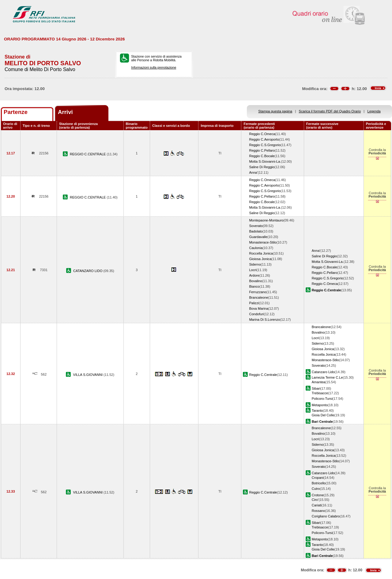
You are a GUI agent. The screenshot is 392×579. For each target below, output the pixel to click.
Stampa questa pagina (275, 111)
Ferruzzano (258, 292)
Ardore (254, 275)
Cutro (316, 489)
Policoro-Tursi (322, 399)
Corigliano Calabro (326, 516)
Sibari (316, 388)
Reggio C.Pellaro (262, 150)
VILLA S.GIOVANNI (89, 375)
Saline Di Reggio (262, 167)
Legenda (374, 111)
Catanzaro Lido (323, 372)
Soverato (256, 226)
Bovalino (256, 281)
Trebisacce (320, 393)
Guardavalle (258, 237)
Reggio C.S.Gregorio (265, 145)
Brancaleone (258, 297)
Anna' (253, 172)
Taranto (317, 411)
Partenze (16, 112)
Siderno (255, 264)
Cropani (318, 478)
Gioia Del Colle (323, 415)
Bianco (254, 286)
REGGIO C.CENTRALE (88, 154)
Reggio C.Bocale (262, 156)
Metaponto (320, 405)
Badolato (256, 231)
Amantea (318, 382)
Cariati (317, 505)
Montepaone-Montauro (266, 220)
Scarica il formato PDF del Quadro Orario (330, 111)
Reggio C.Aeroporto (264, 139)
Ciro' (315, 500)
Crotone (318, 495)
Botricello (319, 483)
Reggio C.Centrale (263, 375)
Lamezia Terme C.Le (327, 377)
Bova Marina (258, 308)
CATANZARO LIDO (88, 271)
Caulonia (256, 248)
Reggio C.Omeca (262, 134)
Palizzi (254, 303)
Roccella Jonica (261, 253)
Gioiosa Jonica (260, 259)
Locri (253, 270)
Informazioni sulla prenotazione (154, 67)
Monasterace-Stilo (263, 242)
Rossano (318, 511)
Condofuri (256, 314)
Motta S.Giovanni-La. (265, 161)
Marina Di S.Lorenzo (264, 320)
